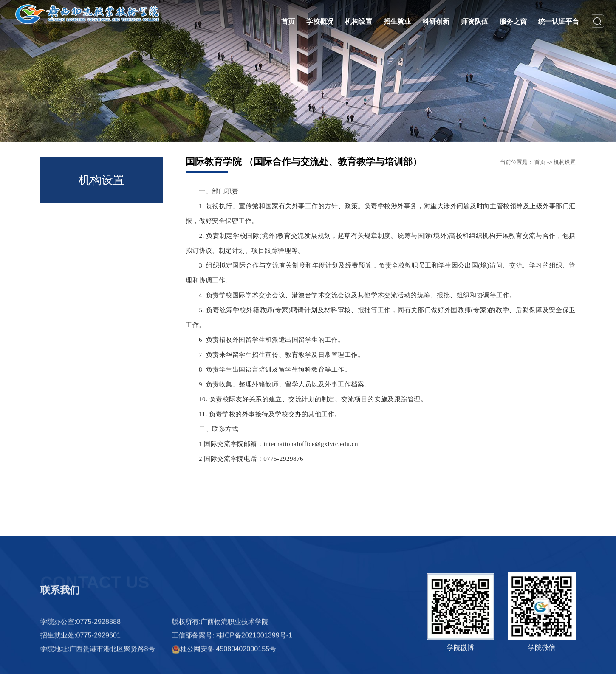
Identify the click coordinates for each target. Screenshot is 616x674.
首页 (540, 162)
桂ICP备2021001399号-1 (254, 665)
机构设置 (565, 162)
